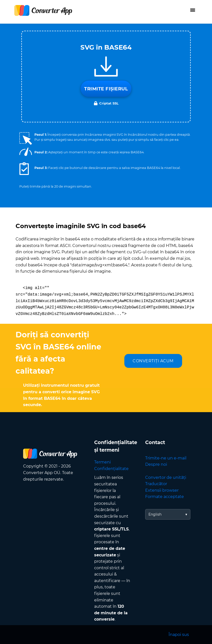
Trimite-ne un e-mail (166, 458)
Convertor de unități (166, 477)
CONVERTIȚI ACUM (153, 361)
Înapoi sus (179, 635)
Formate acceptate (165, 497)
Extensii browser (162, 490)
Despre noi (156, 464)
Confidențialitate (111, 469)
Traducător (156, 484)
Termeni (102, 462)
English (155, 514)
